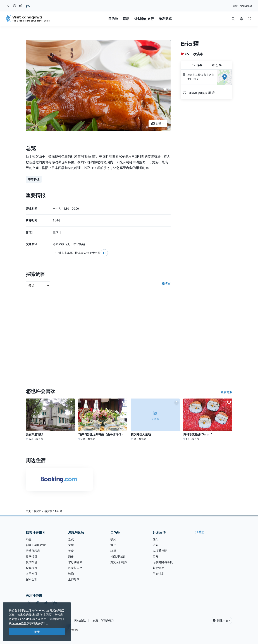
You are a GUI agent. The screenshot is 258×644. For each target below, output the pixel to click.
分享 (217, 65)
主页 (28, 511)
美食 (71, 551)
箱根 (113, 551)
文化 (71, 545)
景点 (71, 539)
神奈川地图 (118, 556)
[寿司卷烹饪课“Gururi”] (208, 420)
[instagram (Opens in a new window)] (15, 6)
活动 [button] (126, 19)
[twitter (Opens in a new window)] (8, 6)
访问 (156, 545)
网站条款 (80, 620)
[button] (241, 19)
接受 (37, 632)
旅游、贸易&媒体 (243, 6)
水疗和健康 (75, 562)
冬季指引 (32, 574)
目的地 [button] (113, 19)
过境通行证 (160, 551)
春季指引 (32, 556)
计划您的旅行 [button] (144, 19)
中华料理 (34, 179)
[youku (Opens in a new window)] (28, 6)
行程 (156, 556)
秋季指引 (32, 568)
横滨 (113, 539)
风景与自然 (75, 568)
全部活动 (74, 579)
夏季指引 (32, 562)
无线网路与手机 (163, 562)
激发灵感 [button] (165, 19)
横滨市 (198, 54)
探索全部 (32, 579)
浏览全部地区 (119, 562)
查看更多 (226, 392)
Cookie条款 (19, 623)
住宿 (156, 539)
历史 (71, 556)
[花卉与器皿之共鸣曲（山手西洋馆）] (103, 420)
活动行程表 (33, 551)
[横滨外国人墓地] (155, 420)
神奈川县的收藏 (36, 545)
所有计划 (158, 574)
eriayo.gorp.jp (198, 93)
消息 (29, 539)
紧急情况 (158, 568)
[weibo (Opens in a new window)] (21, 6)
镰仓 (113, 545)
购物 (71, 574)
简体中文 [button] (221, 621)
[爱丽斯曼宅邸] (50, 420)
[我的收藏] (250, 19)
